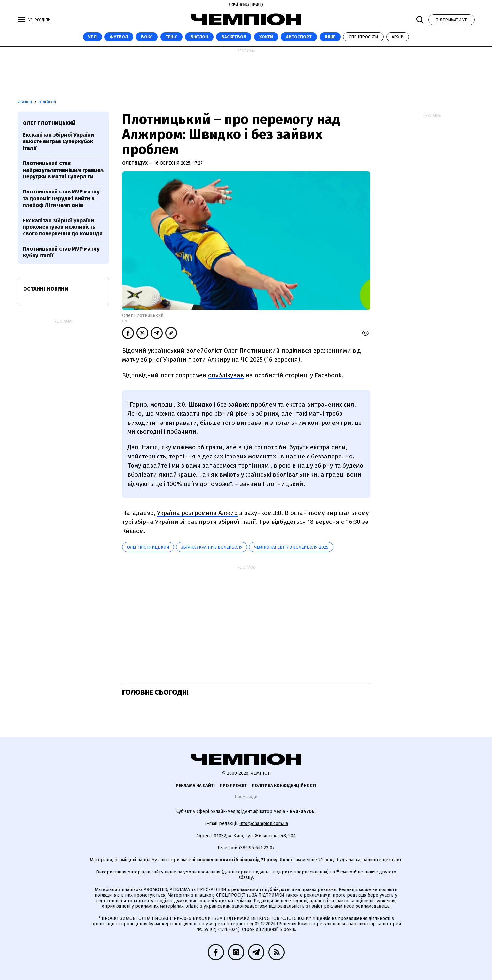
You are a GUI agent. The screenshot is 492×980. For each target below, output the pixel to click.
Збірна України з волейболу (212, 547)
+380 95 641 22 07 (256, 848)
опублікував (226, 375)
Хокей (266, 37)
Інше (330, 37)
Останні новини (46, 289)
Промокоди (246, 797)
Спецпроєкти (363, 37)
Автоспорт (299, 37)
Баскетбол (234, 37)
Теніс (171, 37)
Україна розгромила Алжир (197, 513)
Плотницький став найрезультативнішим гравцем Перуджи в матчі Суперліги (63, 170)
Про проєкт (233, 785)
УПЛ (92, 37)
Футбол (119, 37)
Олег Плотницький (148, 547)
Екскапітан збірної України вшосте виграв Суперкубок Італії (58, 141)
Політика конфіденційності (284, 785)
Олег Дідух (135, 163)
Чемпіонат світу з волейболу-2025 (291, 547)
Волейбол (47, 102)
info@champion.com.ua (264, 824)
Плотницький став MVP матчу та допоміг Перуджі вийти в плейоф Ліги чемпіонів (61, 198)
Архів (398, 37)
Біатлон (199, 37)
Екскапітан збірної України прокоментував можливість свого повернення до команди (63, 227)
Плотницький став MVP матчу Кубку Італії (61, 252)
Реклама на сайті (195, 785)
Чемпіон (25, 102)
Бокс (147, 37)
